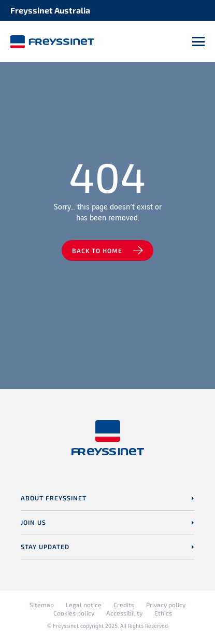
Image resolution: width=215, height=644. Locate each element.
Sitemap (42, 605)
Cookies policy (74, 613)
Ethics (163, 613)
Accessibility (124, 613)
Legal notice (84, 605)
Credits (124, 605)
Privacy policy (166, 605)
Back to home (97, 250)
